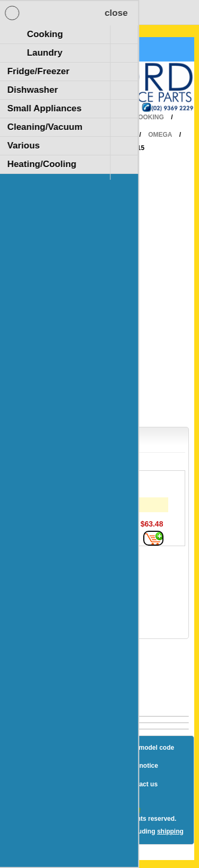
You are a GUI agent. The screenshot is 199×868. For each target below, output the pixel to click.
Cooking (149, 117)
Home (108, 117)
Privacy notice (136, 766)
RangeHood (111, 135)
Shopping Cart (47, 49)
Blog (32, 748)
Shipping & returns (70, 766)
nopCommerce (118, 809)
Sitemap (68, 748)
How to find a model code (136, 748)
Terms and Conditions (75, 784)
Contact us (141, 784)
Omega (160, 135)
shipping (170, 831)
